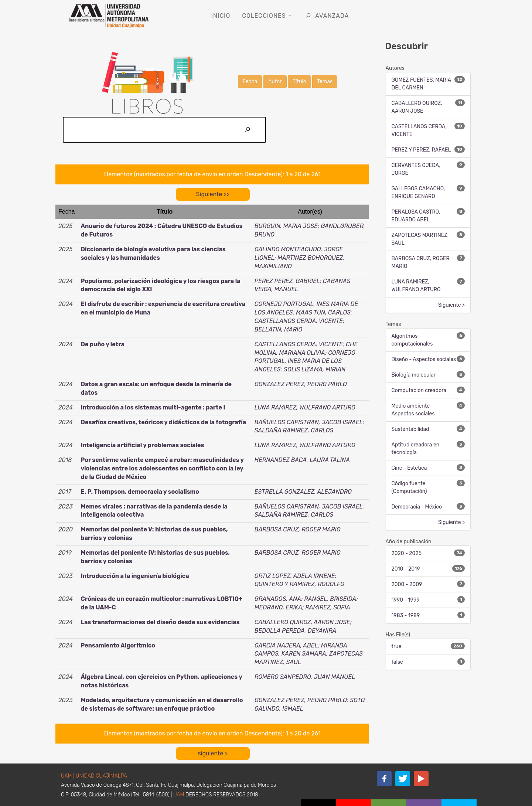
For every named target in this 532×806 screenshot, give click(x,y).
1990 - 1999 (406, 600)
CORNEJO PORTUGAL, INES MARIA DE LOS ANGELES (305, 361)
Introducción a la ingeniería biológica (135, 576)
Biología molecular (414, 375)
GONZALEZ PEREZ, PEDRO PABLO (301, 384)
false (397, 662)
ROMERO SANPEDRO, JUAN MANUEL (305, 677)
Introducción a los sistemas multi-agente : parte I (153, 407)
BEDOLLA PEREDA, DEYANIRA (296, 631)
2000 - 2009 (407, 584)
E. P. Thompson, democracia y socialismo (140, 492)
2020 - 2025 (407, 553)
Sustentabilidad (410, 429)
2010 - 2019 (406, 569)
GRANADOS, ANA (278, 599)
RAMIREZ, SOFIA (328, 607)
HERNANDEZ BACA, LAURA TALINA (302, 460)
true (397, 647)
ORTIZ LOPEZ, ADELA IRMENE (295, 576)
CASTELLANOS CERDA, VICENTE (299, 321)
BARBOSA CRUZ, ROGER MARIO (298, 529)
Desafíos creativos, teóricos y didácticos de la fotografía (163, 422)
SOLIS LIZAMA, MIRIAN (315, 369)
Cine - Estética (409, 468)
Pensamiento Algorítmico (118, 645)
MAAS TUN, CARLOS (323, 312)
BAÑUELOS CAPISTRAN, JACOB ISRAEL (309, 422)
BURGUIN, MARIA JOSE (286, 226)
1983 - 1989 (406, 615)
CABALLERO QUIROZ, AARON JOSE (302, 622)
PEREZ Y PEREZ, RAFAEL (421, 150)
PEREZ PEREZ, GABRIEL (287, 281)
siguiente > (213, 753)
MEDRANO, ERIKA (278, 607)
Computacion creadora (419, 390)
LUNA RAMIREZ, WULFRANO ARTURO (305, 407)
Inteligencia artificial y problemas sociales (142, 445)
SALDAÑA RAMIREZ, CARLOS (294, 430)
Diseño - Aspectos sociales (424, 359)
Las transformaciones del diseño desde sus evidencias (160, 622)
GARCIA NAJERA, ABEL (286, 645)
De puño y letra (102, 344)
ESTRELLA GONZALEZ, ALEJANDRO (303, 492)
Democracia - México (417, 507)
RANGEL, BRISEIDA (330, 599)
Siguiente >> (213, 194)
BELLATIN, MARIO (279, 329)
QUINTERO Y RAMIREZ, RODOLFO (299, 584)
